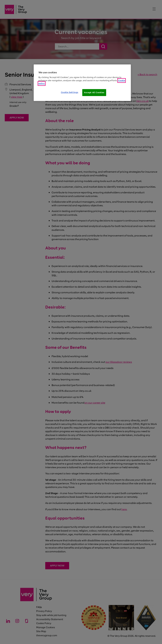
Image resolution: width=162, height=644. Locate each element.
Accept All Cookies (94, 92)
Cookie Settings (70, 92)
